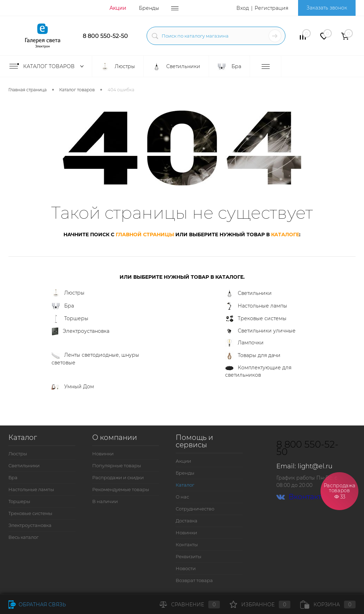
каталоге (285, 235)
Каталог (185, 485)
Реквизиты (188, 556)
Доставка (187, 521)
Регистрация (271, 8)
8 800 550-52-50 (105, 36)
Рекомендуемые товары (121, 489)
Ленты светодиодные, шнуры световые (95, 359)
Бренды (149, 8)
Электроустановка (80, 331)
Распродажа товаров (339, 491)
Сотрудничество (195, 509)
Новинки (103, 454)
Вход (243, 8)
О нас (182, 497)
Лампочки (244, 343)
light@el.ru (315, 466)
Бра (63, 306)
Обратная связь (37, 605)
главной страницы (145, 235)
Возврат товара (194, 580)
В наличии (105, 501)
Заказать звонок (327, 8)
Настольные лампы (256, 306)
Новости (186, 568)
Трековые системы (256, 319)
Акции (118, 8)
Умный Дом (73, 387)
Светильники (248, 293)
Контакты (187, 544)
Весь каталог (23, 537)
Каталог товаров (48, 66)
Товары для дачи (253, 356)
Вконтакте (301, 497)
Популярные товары (117, 466)
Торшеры (70, 319)
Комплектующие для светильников (258, 371)
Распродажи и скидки (118, 477)
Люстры (68, 293)
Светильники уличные (260, 331)
